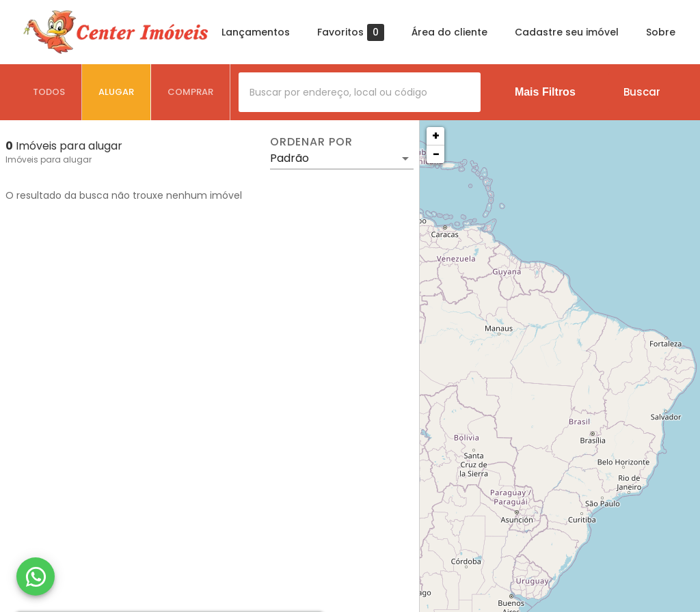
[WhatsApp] (36, 576)
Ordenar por (311, 142)
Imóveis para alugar (49, 159)
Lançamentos (256, 32)
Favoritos (351, 32)
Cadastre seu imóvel (567, 32)
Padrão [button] (290, 158)
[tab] (49, 92)
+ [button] (436, 136)
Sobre (661, 32)
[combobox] (360, 92)
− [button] (436, 154)
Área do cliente (449, 32)
